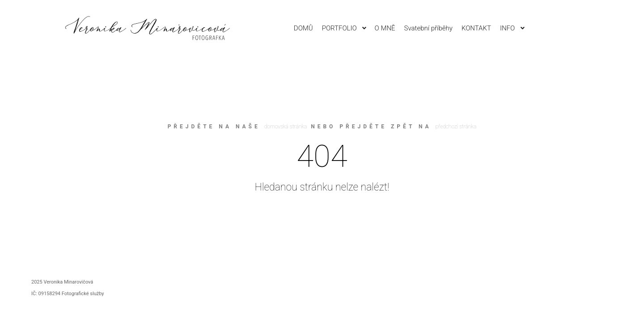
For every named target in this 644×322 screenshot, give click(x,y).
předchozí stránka (456, 127)
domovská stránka (286, 127)
